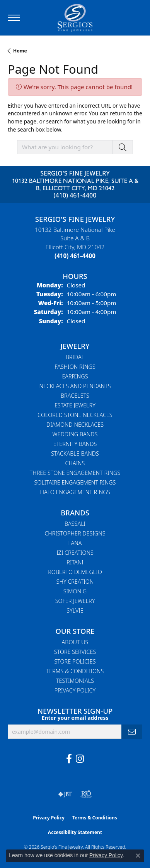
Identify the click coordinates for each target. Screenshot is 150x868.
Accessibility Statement (75, 832)
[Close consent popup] (138, 856)
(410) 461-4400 (75, 195)
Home (20, 51)
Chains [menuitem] (75, 463)
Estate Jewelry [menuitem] (75, 405)
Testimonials (75, 681)
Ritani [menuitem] (75, 562)
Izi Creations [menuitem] (75, 553)
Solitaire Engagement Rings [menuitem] (75, 482)
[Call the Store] (75, 256)
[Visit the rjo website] (86, 794)
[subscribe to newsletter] (132, 732)
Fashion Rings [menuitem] (75, 367)
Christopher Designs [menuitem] (75, 533)
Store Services (75, 652)
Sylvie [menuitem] (75, 610)
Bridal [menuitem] (75, 357)
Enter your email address (75, 718)
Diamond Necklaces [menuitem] (75, 425)
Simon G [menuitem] (75, 591)
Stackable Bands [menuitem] (75, 453)
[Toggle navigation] (14, 18)
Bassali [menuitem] (75, 524)
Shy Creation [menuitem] (75, 582)
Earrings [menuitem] (75, 376)
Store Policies (75, 661)
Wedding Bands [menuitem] (75, 434)
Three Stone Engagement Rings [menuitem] (75, 473)
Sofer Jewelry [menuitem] (75, 601)
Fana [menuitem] (75, 543)
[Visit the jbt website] (65, 794)
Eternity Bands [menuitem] (75, 444)
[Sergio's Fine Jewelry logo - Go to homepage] (75, 18)
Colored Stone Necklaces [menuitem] (75, 415)
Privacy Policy (75, 690)
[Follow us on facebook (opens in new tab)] (69, 759)
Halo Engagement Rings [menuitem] (75, 492)
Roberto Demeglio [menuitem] (75, 572)
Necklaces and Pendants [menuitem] (75, 386)
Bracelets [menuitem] (75, 396)
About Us (75, 642)
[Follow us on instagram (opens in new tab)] (80, 759)
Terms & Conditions (75, 671)
